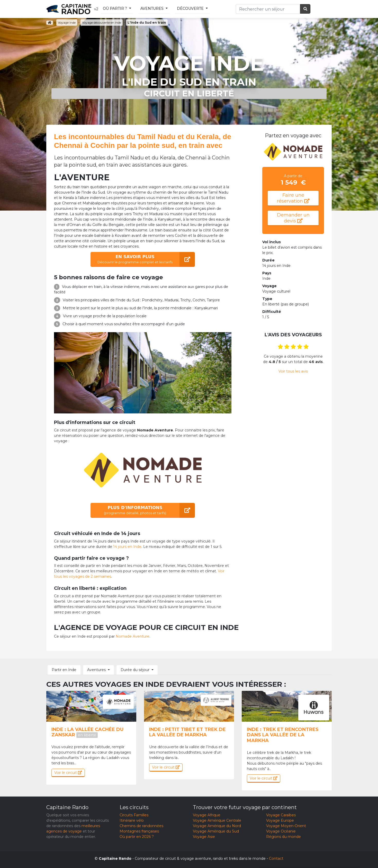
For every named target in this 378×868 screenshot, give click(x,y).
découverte (190, 8)
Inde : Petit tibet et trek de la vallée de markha (187, 732)
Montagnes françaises (139, 831)
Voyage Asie (204, 837)
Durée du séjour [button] (135, 670)
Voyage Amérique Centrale (217, 820)
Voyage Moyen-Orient (286, 826)
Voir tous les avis (293, 371)
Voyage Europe (280, 820)
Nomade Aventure (133, 636)
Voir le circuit (68, 773)
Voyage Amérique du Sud (216, 831)
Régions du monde (283, 837)
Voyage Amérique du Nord (217, 826)
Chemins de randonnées (141, 826)
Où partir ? (115, 8)
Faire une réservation (293, 198)
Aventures (152, 8)
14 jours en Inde (127, 547)
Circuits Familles (134, 815)
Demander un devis (293, 218)
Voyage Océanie (281, 831)
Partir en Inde (64, 670)
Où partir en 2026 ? (137, 837)
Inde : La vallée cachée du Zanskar (87, 732)
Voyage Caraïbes (281, 815)
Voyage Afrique (207, 815)
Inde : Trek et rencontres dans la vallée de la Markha (283, 735)
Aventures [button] (96, 670)
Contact (276, 858)
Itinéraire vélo (132, 820)
